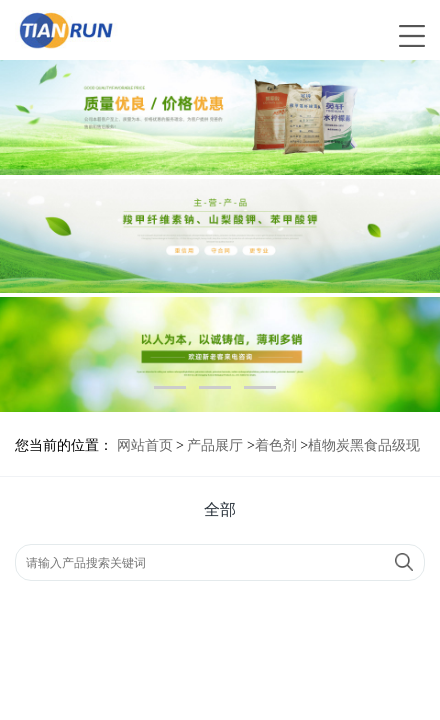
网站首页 (145, 445)
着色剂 (276, 445)
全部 (220, 509)
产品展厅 (215, 445)
